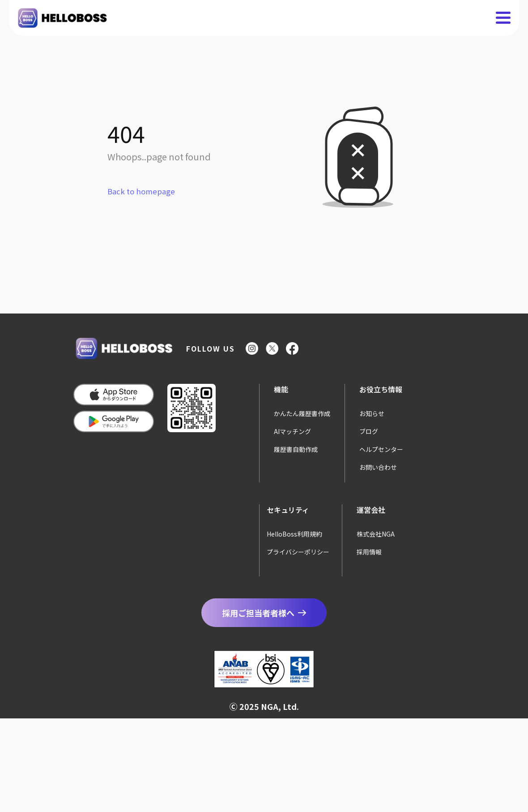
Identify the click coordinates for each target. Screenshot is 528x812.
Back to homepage (141, 191)
